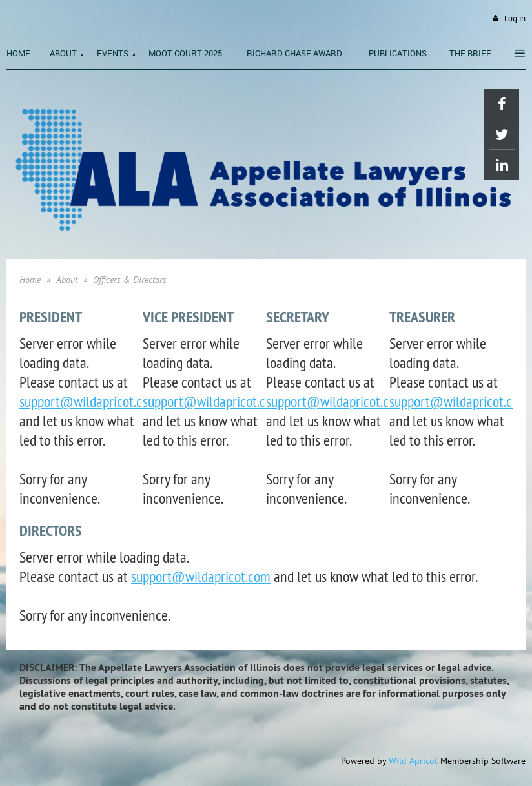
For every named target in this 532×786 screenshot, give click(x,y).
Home (30, 280)
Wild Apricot (413, 761)
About (67, 280)
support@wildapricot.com (89, 401)
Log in (515, 18)
